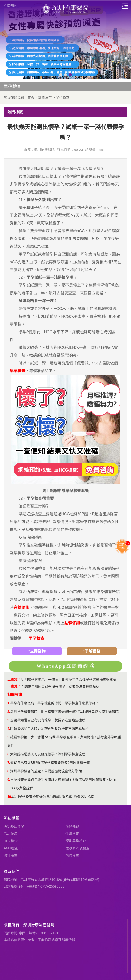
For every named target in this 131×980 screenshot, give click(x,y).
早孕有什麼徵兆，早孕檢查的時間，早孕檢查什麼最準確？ (55, 703)
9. (9, 780)
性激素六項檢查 (77, 848)
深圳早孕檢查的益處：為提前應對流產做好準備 (46, 771)
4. (9, 729)
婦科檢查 (10, 856)
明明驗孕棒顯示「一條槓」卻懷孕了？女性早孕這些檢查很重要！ (70, 680)
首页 (31, 97)
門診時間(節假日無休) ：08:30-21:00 (31, 933)
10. (10, 797)
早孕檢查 (63, 97)
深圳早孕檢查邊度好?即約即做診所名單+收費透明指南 (53, 797)
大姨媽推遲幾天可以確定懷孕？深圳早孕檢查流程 (48, 754)
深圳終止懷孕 (14, 826)
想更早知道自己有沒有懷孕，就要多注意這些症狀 (62, 686)
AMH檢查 (11, 848)
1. (9, 703)
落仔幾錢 (72, 826)
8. (9, 771)
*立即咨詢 (37, 651)
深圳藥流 (10, 834)
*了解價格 (92, 651)
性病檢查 (72, 834)
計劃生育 (45, 97)
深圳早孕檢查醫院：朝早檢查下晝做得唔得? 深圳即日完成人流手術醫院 (65, 712)
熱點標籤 (11, 818)
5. (9, 737)
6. (9, 754)
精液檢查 (72, 856)
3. (9, 720)
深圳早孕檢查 (76, 841)
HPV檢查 (11, 841)
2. (9, 712)
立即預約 (10, 6)
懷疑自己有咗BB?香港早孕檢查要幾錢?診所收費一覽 (50, 763)
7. (9, 763)
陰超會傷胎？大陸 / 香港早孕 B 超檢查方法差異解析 (50, 729)
